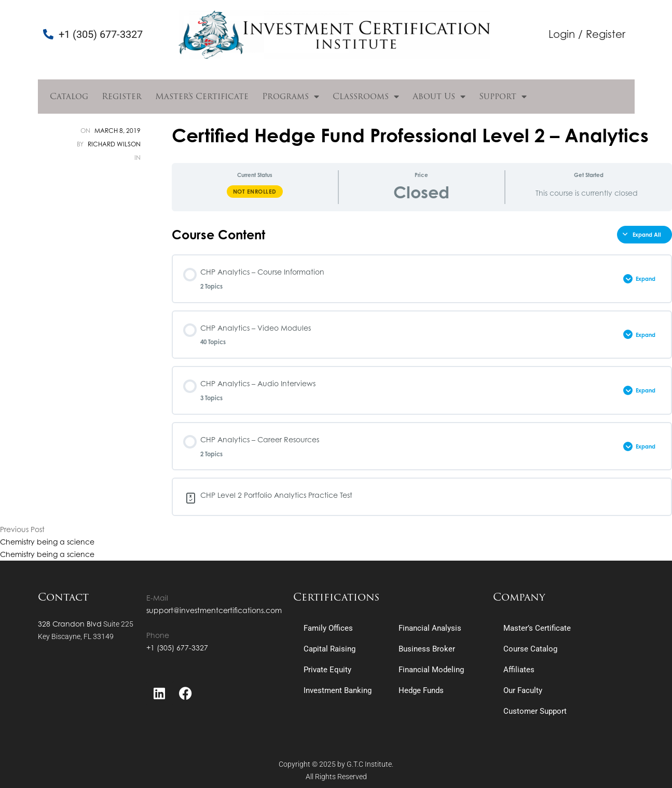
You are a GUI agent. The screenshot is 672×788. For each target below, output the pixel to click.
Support (503, 97)
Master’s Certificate (202, 96)
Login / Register (587, 34)
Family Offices (328, 628)
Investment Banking (338, 690)
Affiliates (519, 670)
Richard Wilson (114, 144)
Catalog (69, 96)
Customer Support (535, 711)
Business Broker (427, 649)
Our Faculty (523, 690)
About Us (439, 97)
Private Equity (327, 670)
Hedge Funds (421, 690)
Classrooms (366, 97)
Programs (291, 97)
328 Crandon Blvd (70, 624)
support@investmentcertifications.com (214, 610)
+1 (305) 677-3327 (177, 648)
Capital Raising (330, 649)
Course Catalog (530, 649)
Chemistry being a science (47, 542)
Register (122, 96)
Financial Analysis (430, 628)
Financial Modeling (431, 670)
